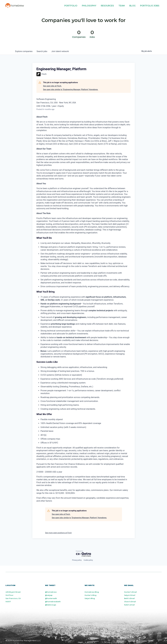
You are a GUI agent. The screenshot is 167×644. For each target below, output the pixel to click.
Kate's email (129, 605)
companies (24, 51)
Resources (107, 6)
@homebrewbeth (53, 602)
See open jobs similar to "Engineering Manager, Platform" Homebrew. (71, 89)
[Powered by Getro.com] (84, 554)
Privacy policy (77, 560)
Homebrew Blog (92, 592)
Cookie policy (88, 560)
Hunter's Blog (90, 595)
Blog (132, 6)
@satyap (49, 595)
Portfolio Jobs (150, 6)
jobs (42, 51)
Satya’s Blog (90, 598)
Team (122, 6)
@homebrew (51, 592)
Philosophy (89, 6)
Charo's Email (130, 602)
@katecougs (51, 605)
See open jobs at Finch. (52, 86)
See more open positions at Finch (58, 533)
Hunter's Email (130, 592)
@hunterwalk (51, 598)
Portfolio (71, 6)
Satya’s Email (130, 595)
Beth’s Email (129, 598)
